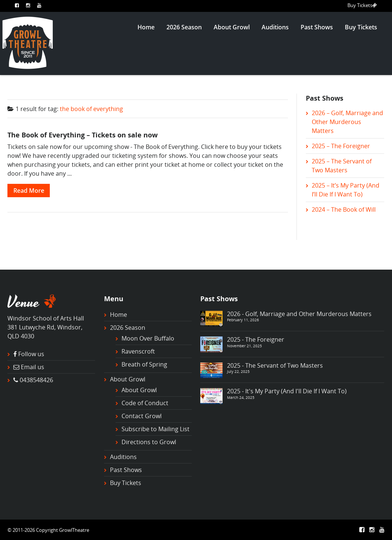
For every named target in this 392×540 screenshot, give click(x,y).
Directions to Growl (149, 442)
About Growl (232, 27)
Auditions (275, 27)
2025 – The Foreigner (341, 146)
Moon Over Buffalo (148, 338)
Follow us (31, 354)
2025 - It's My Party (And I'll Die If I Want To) (287, 391)
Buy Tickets (362, 5)
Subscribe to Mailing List (155, 429)
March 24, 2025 (241, 397)
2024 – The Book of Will (344, 209)
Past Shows (317, 27)
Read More (29, 191)
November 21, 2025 (244, 346)
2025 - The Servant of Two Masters (275, 365)
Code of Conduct (145, 403)
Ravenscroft (138, 351)
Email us (33, 367)
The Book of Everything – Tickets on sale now (82, 135)
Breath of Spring (144, 364)
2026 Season (184, 27)
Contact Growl (142, 416)
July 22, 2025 (238, 371)
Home (146, 27)
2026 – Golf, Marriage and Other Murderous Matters (347, 122)
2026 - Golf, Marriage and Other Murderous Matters (299, 314)
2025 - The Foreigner (256, 339)
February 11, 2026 (243, 320)
